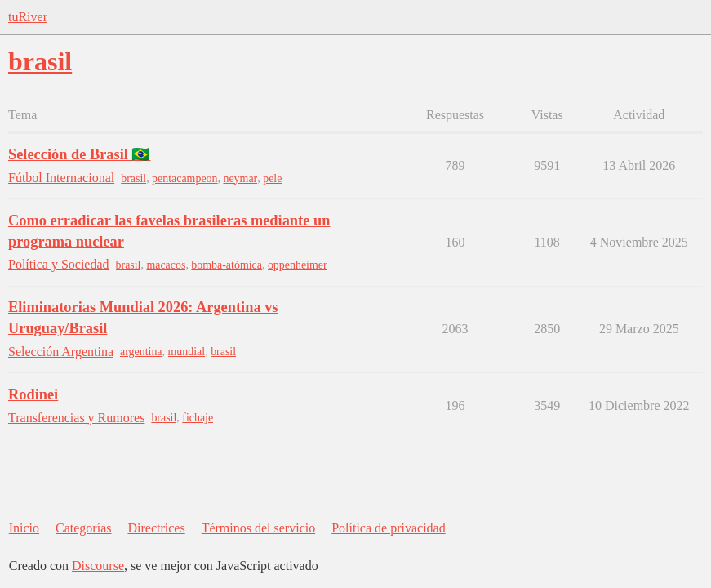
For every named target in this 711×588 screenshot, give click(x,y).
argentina (141, 352)
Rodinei (33, 394)
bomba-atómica (227, 265)
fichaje (198, 418)
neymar (240, 178)
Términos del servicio (259, 528)
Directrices (156, 528)
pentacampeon (184, 178)
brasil (133, 178)
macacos (166, 265)
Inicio (24, 528)
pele (272, 178)
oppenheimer (298, 265)
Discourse (98, 566)
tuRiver (28, 17)
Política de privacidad (389, 528)
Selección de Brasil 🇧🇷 (79, 154)
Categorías (83, 528)
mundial (187, 352)
